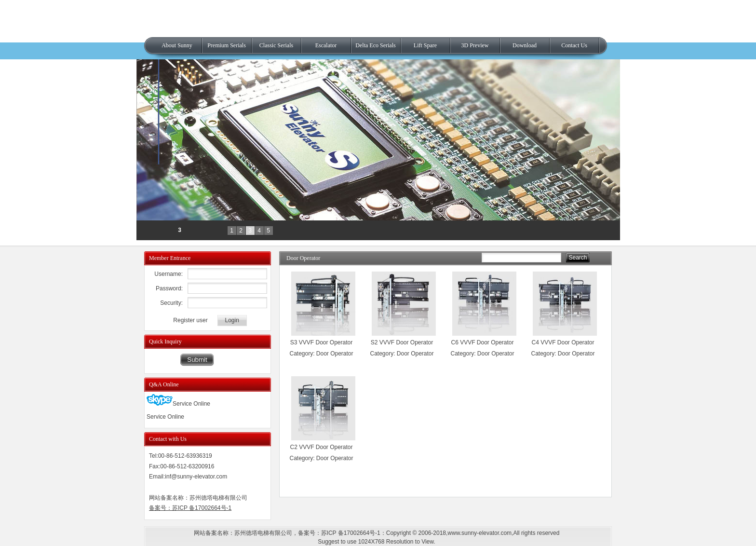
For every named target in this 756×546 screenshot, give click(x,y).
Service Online (178, 404)
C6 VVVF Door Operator (482, 342)
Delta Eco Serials (375, 45)
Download (525, 45)
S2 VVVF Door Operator (402, 342)
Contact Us (574, 45)
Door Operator (335, 354)
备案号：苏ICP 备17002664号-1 (190, 508)
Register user (190, 320)
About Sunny (177, 45)
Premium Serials (227, 45)
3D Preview (475, 45)
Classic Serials (276, 45)
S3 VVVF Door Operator (321, 342)
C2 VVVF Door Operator (321, 447)
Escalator (326, 45)
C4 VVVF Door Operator (563, 342)
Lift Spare (425, 45)
